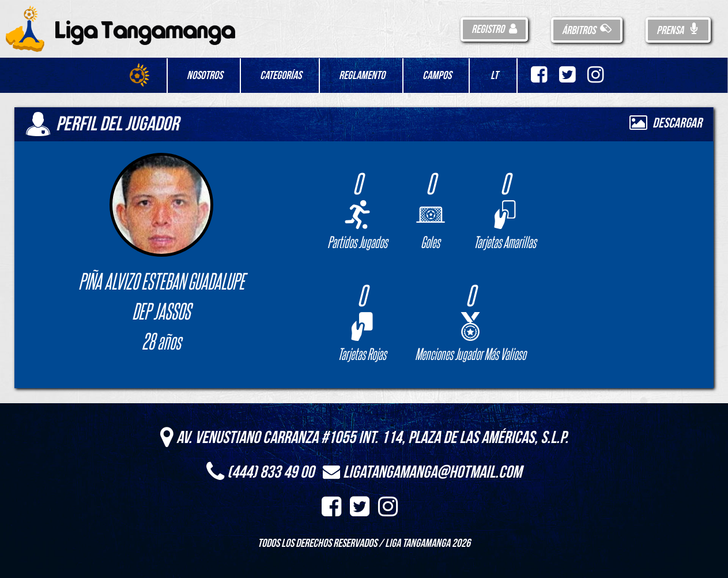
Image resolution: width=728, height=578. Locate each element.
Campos (437, 76)
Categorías (281, 76)
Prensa (678, 31)
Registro (494, 29)
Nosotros (205, 76)
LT (494, 76)
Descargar (666, 123)
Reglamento (362, 76)
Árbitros (587, 31)
